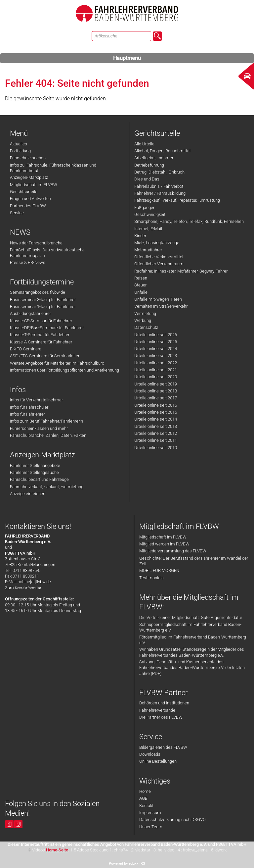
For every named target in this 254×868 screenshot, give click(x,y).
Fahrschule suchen (28, 158)
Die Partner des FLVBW (161, 717)
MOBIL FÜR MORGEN (159, 570)
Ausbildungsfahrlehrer (30, 313)
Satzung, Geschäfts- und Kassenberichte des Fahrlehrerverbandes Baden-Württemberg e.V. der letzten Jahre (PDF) (192, 668)
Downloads (150, 754)
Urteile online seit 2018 (156, 391)
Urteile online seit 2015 (156, 412)
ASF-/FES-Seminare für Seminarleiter (45, 356)
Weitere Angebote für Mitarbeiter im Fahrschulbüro (57, 363)
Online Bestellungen (158, 761)
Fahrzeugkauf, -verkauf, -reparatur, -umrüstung (177, 200)
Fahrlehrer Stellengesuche (34, 472)
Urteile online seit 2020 (156, 377)
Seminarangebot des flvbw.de (38, 292)
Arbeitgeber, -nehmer (154, 158)
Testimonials (151, 578)
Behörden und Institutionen (164, 703)
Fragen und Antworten (30, 199)
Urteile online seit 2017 (156, 398)
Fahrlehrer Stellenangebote (35, 465)
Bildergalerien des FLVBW (163, 747)
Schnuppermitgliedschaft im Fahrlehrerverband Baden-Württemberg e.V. (190, 627)
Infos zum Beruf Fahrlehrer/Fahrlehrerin (46, 421)
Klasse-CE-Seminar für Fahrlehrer (41, 321)
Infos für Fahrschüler (29, 407)
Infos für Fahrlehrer (27, 414)
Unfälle (141, 292)
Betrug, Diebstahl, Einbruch (159, 172)
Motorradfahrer (148, 250)
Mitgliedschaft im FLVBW (34, 185)
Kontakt (146, 806)
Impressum (150, 813)
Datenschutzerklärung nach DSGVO (172, 819)
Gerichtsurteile (24, 192)
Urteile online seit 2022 (156, 363)
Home (145, 791)
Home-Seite (57, 850)
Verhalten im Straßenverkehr (161, 306)
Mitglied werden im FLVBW (164, 544)
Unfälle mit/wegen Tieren (158, 299)
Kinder (140, 236)
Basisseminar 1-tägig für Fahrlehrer (43, 306)
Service (17, 213)
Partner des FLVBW (28, 206)
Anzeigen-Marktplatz (29, 177)
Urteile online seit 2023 (156, 356)
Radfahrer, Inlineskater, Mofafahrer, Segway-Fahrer (181, 271)
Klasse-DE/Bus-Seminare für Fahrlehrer (47, 328)
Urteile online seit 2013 (156, 426)
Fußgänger (144, 207)
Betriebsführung (149, 165)
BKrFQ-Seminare (26, 349)
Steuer (140, 285)
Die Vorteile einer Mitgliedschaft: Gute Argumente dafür (191, 617)
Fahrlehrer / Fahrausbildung (160, 193)
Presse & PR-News (28, 262)
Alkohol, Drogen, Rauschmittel (162, 151)
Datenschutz (146, 327)
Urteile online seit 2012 (156, 433)
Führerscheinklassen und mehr (39, 428)
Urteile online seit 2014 (156, 419)
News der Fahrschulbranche (36, 243)
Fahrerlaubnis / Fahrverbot (159, 186)
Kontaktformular (28, 588)
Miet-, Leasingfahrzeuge (157, 243)
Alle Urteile (144, 144)
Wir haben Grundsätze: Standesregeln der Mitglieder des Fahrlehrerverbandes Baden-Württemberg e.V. (192, 652)
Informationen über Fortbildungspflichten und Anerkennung (64, 370)
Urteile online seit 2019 (156, 384)
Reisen (141, 278)
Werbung (143, 320)
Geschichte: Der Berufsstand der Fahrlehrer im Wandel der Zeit (194, 561)
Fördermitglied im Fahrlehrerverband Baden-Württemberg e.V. (193, 640)
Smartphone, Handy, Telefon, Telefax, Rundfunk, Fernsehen (189, 221)
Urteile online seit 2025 (156, 342)
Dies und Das (147, 179)
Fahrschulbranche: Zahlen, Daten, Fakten (48, 435)
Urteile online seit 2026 (156, 335)
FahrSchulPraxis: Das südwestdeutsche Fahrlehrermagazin (47, 253)
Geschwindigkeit (150, 214)
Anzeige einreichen (28, 494)
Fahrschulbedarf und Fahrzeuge (39, 479)
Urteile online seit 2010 (156, 448)
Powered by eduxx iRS (127, 864)
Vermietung (145, 313)
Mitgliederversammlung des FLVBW (173, 551)
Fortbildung (20, 151)
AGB (143, 798)
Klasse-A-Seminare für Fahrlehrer (41, 342)
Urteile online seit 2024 (156, 349)
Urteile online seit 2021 (156, 370)
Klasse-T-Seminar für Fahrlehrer (40, 335)
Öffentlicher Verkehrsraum (159, 264)
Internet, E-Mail (148, 229)
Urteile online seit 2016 (156, 405)
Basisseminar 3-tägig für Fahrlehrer (43, 300)
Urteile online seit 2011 (156, 440)
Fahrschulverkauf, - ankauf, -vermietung (47, 487)
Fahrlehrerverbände (157, 710)
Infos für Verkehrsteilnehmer (36, 400)
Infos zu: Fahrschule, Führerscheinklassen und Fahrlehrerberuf (53, 168)
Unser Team (151, 827)
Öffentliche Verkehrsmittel (159, 257)
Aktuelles (19, 144)
